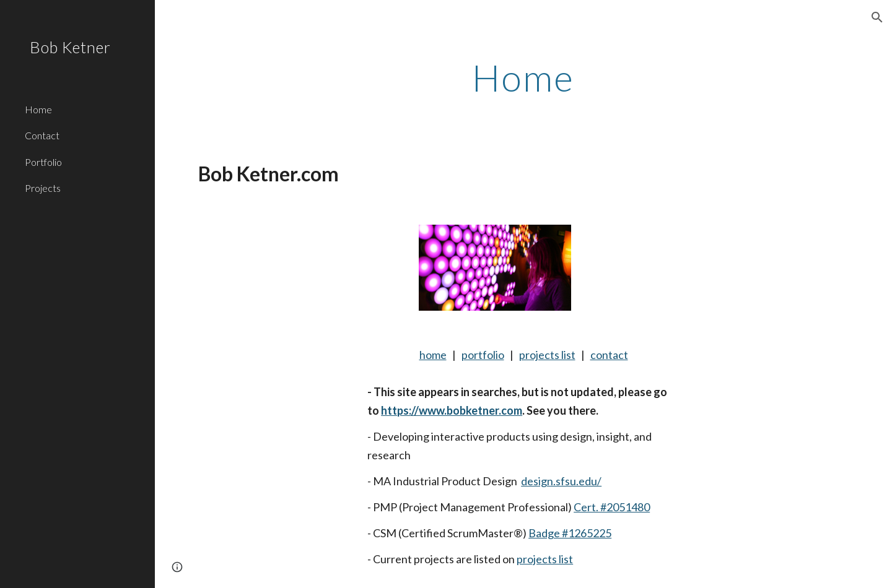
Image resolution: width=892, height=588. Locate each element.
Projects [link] (43, 188)
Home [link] (38, 109)
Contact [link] (42, 135)
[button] (877, 17)
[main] (523, 77)
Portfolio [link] (43, 162)
